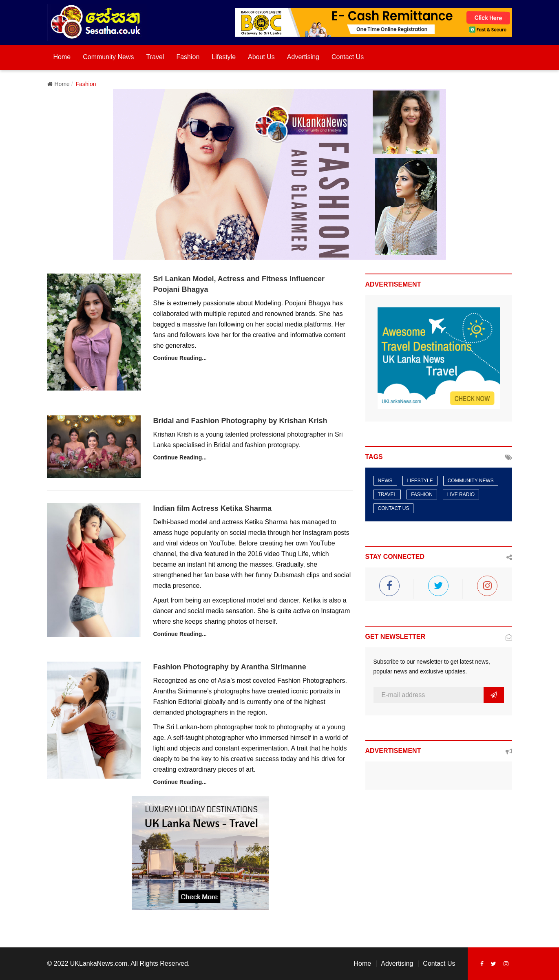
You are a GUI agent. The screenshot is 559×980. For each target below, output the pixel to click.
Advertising (303, 57)
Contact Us (348, 57)
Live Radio (461, 494)
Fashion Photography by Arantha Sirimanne (229, 667)
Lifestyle (224, 57)
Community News (108, 57)
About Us (261, 57)
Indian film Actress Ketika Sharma (212, 508)
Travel (155, 57)
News (385, 481)
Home (62, 57)
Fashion (188, 57)
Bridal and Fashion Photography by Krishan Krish (240, 421)
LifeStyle (420, 481)
